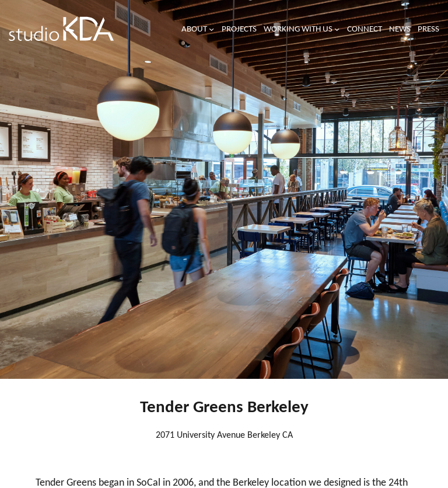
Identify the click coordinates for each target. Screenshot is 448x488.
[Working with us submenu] (337, 29)
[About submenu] (211, 29)
